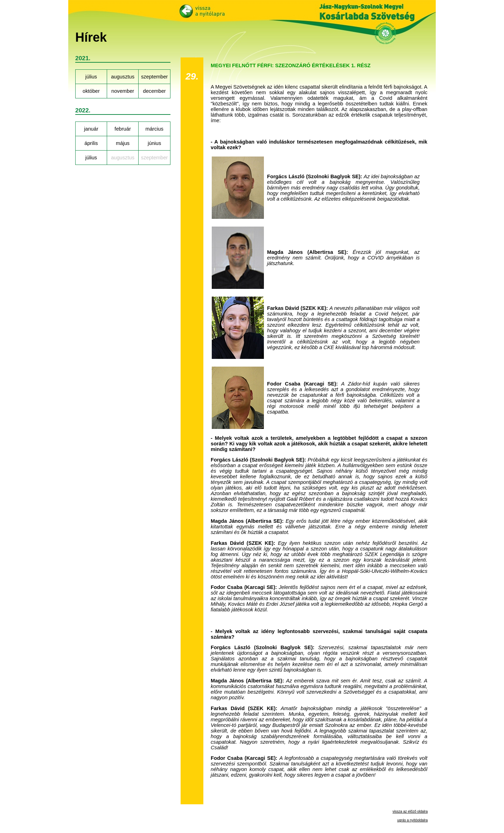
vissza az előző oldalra (410, 811)
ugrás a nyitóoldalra (412, 820)
